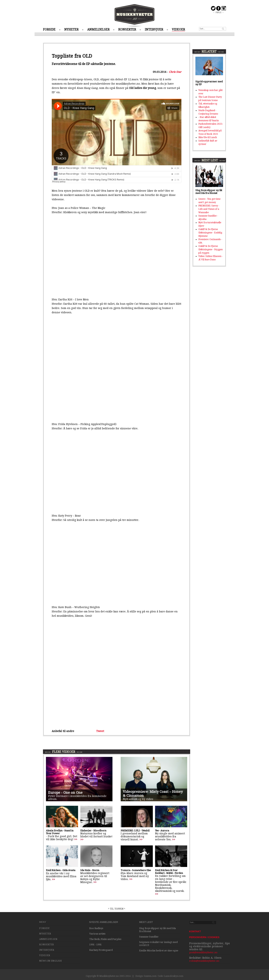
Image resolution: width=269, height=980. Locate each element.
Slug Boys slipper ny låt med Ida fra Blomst (209, 192)
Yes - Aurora (162, 831)
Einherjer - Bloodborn (93, 831)
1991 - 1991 (95, 945)
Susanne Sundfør (149, 937)
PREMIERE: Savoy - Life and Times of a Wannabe (209, 209)
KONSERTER (127, 29)
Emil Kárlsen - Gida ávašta (61, 870)
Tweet (100, 731)
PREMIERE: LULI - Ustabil (135, 831)
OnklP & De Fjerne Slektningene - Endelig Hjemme (210, 233)
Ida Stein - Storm (90, 870)
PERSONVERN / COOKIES (204, 937)
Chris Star (175, 72)
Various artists (97, 934)
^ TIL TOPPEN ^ (117, 909)
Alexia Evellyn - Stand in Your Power (60, 832)
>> (76, 839)
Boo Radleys (96, 928)
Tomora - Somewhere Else (136, 870)
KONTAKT (195, 931)
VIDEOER (178, 29)
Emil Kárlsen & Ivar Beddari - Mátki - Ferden (169, 872)
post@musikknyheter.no (203, 952)
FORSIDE (49, 29)
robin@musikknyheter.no (204, 961)
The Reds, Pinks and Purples (105, 939)
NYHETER (71, 29)
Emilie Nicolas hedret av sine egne (159, 951)
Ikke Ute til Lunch (208, 137)
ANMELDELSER (98, 29)
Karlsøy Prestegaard (101, 950)
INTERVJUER (154, 29)
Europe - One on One (65, 793)
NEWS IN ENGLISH (51, 961)
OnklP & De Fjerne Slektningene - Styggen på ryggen (211, 249)
